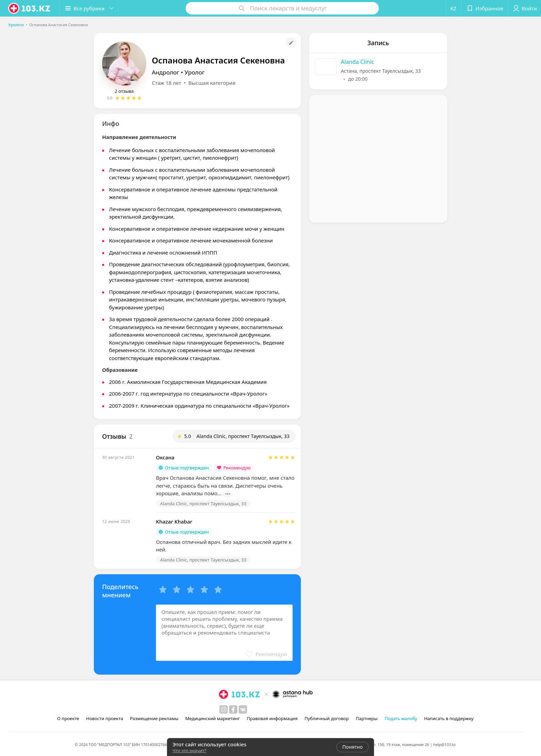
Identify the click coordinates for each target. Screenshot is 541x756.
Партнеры (367, 718)
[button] (89, 8)
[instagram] (224, 709)
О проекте (68, 718)
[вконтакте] (243, 709)
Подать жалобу (401, 718)
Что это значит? (189, 750)
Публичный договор (326, 718)
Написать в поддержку (449, 718)
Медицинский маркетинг (213, 718)
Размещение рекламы (154, 718)
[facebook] (233, 709)
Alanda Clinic (357, 62)
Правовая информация (272, 718)
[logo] (30, 8)
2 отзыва (124, 91)
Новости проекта (104, 718)
